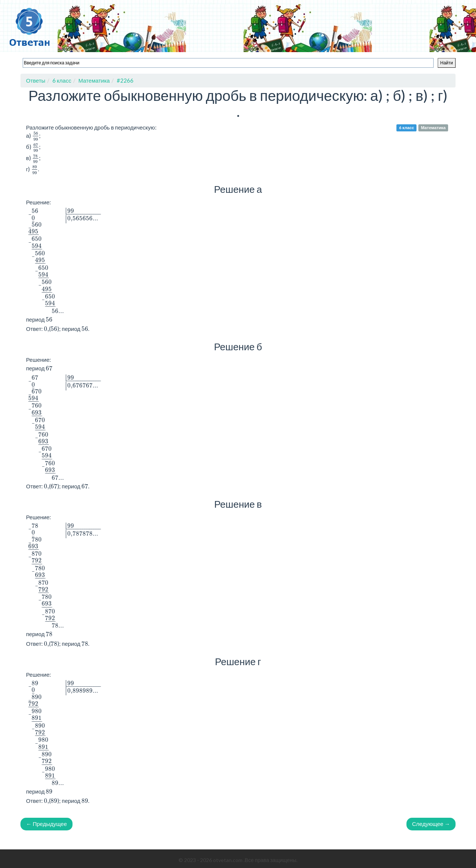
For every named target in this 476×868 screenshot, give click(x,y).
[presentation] (36, 136)
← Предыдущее (46, 824)
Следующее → (431, 824)
